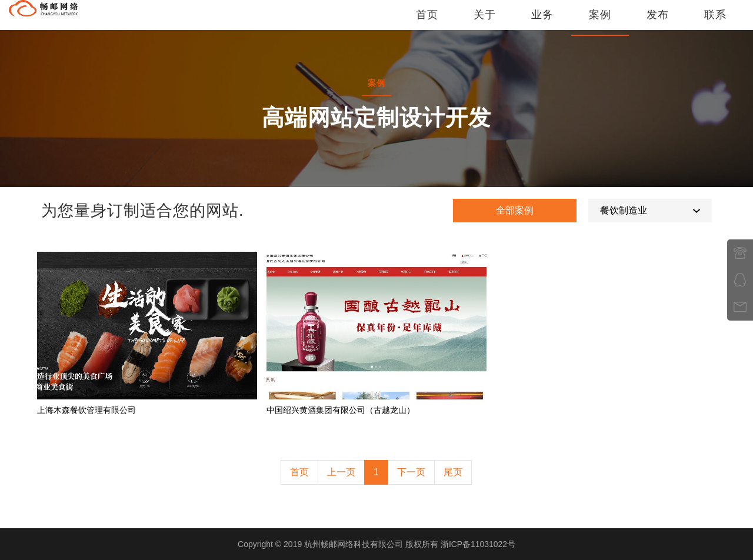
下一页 (411, 472)
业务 (542, 21)
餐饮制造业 (624, 210)
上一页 (341, 472)
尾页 (453, 472)
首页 (427, 21)
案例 (600, 21)
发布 (658, 21)
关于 (485, 21)
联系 (715, 21)
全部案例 (515, 210)
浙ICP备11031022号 (478, 544)
